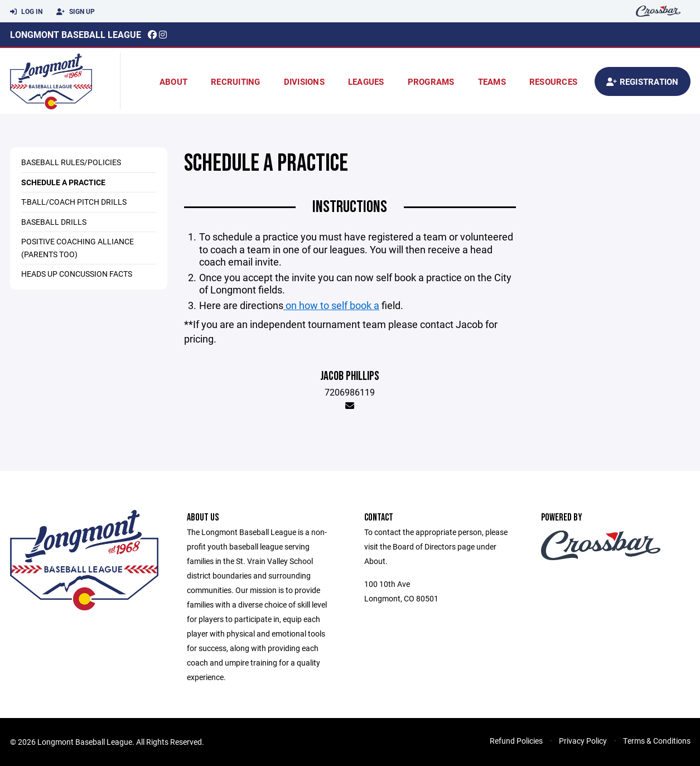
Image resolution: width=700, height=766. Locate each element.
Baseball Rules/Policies (71, 162)
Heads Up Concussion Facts (77, 274)
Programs (431, 81)
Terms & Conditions (657, 741)
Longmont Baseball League (76, 34)
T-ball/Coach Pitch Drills (74, 202)
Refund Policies (516, 741)
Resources (553, 81)
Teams (492, 81)
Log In (26, 12)
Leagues (366, 81)
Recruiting (236, 81)
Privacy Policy (583, 741)
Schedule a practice (63, 182)
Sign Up (76, 12)
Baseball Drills (54, 222)
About (173, 81)
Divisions (304, 81)
